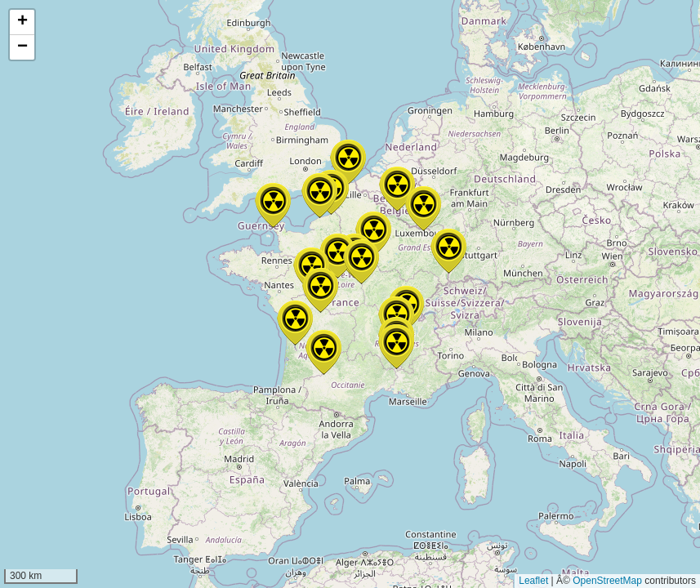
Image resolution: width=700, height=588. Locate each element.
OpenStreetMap (607, 581)
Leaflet (533, 581)
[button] (361, 262)
